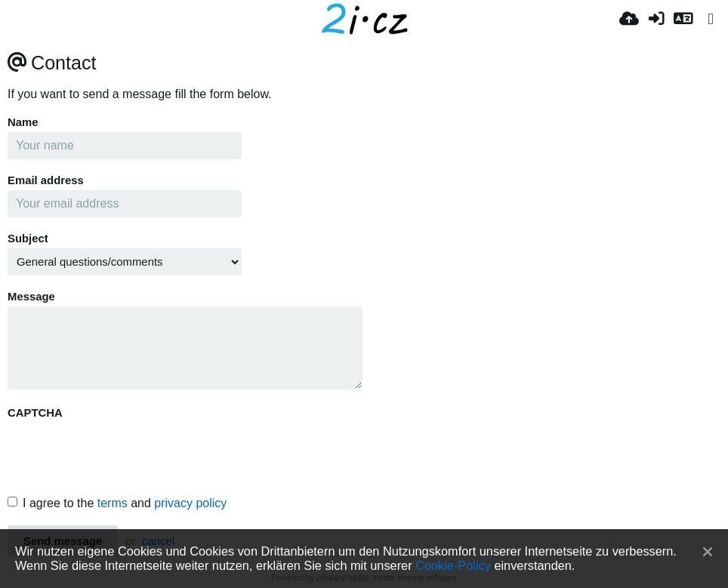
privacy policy (190, 503)
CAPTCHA (35, 413)
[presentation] (122, 452)
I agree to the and (117, 503)
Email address (46, 180)
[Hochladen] (629, 19)
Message (31, 297)
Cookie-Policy (453, 565)
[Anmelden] (656, 19)
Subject (28, 239)
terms (113, 503)
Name (23, 122)
